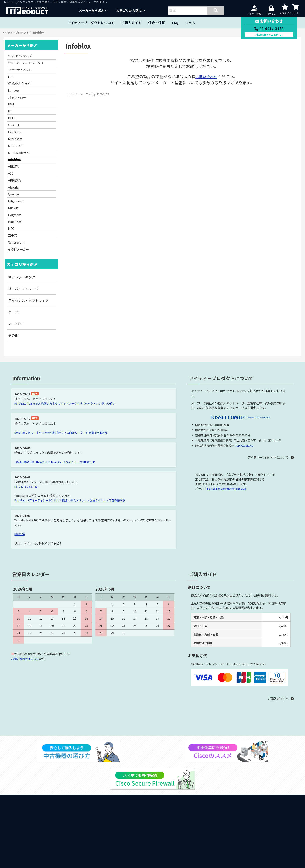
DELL (12, 118)
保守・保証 (157, 23)
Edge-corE (16, 201)
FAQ (175, 23)
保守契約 (222, 824)
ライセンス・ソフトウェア (28, 300)
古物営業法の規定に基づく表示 (234, 838)
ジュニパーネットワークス (26, 63)
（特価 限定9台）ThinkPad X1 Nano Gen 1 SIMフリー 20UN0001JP (60, 461)
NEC (11, 228)
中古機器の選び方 (23, 849)
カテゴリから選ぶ (131, 10)
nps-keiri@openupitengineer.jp (230, 489)
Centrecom (16, 242)
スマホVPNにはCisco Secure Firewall (38, 861)
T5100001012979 (245, 446)
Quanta (13, 194)
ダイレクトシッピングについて (33, 826)
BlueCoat (15, 222)
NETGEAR (15, 146)
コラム (190, 23)
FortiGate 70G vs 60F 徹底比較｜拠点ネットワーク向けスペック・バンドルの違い (70, 403)
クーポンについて (23, 832)
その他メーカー (18, 249)
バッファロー (17, 97)
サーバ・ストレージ (23, 289)
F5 (10, 111)
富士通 (12, 235)
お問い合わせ (206, 76)
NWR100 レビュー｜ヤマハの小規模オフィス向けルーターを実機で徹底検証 (65, 432)
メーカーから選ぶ (93, 10)
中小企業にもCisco (24, 855)
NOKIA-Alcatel (19, 153)
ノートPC (15, 324)
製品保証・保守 (21, 792)
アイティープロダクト (16, 33)
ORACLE (14, 125)
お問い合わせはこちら (26, 658)
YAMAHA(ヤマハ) (20, 83)
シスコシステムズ (20, 56)
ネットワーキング (22, 277)
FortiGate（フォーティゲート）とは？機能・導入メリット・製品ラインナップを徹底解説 (75, 500)
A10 (11, 173)
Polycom (15, 215)
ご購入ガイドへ (276, 698)
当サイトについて (23, 780)
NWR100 (21, 533)
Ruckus (13, 208)
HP (10, 77)
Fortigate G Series (27, 486)
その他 (13, 335)
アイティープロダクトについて (91, 23)
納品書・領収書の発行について (33, 821)
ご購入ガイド (131, 23)
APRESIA (14, 180)
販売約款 (222, 819)
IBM (11, 104)
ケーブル (15, 312)
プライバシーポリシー (229, 828)
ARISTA (13, 166)
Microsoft (15, 139)
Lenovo (13, 90)
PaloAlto (15, 132)
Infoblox (14, 159)
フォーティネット (20, 70)
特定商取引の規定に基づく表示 (234, 833)
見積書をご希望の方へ (26, 815)
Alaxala (13, 187)
